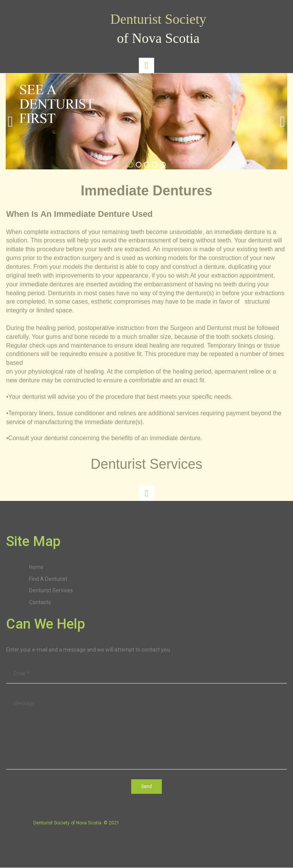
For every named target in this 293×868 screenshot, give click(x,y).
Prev (10, 121)
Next (283, 121)
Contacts (40, 602)
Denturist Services (51, 590)
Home (36, 567)
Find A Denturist (48, 579)
